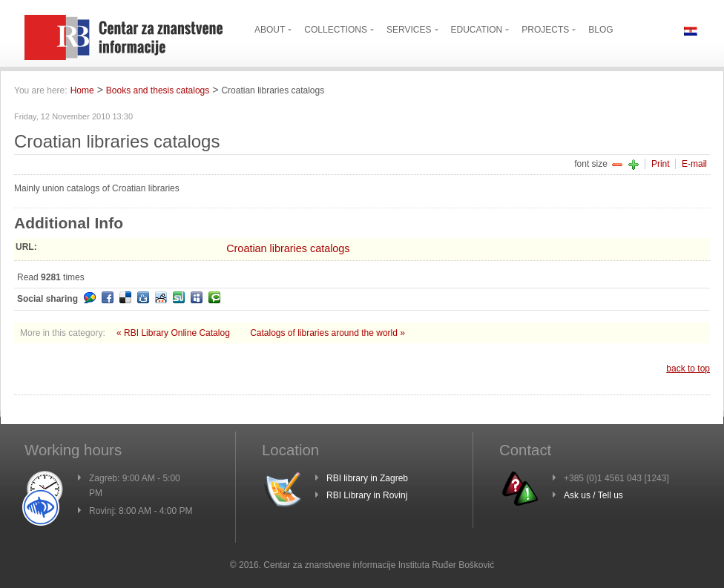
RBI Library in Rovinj (367, 495)
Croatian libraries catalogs (288, 248)
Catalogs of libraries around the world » (328, 333)
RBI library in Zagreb (367, 478)
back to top (688, 369)
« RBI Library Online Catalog (174, 333)
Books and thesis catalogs (158, 90)
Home (82, 90)
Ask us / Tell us (593, 495)
